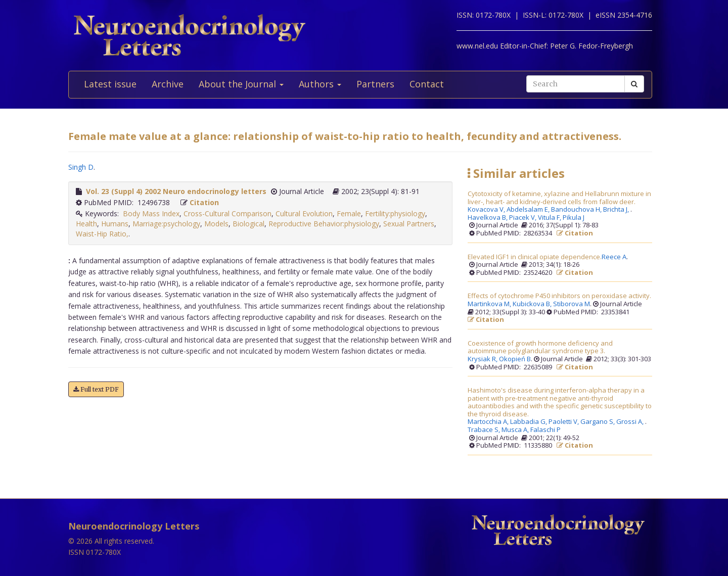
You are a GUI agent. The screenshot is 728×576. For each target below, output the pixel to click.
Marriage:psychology (166, 224)
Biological (248, 224)
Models (216, 224)
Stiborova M (572, 304)
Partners (375, 84)
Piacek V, (524, 218)
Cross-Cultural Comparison (227, 213)
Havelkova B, (488, 218)
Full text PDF (96, 389)
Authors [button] (320, 84)
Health (86, 224)
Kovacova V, (487, 210)
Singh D (81, 167)
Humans (115, 224)
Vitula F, (550, 218)
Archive (168, 84)
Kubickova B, (533, 304)
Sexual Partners (409, 224)
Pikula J (574, 218)
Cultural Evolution (304, 213)
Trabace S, (485, 430)
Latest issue (110, 84)
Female (349, 213)
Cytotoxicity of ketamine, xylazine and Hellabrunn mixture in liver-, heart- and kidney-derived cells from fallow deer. (559, 198)
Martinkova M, (490, 304)
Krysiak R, (483, 359)
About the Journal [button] (241, 84)
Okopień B (515, 359)
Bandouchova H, (577, 210)
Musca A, (516, 430)
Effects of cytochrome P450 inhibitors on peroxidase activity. (559, 296)
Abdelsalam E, (529, 210)
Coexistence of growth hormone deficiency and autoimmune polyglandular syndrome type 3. (540, 347)
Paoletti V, (564, 422)
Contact (427, 84)
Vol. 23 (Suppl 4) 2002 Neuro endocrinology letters (176, 191)
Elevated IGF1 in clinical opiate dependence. (535, 257)
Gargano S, (598, 422)
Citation (204, 202)
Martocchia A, (489, 422)
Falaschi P (545, 430)
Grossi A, (631, 422)
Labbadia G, (529, 422)
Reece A (614, 257)
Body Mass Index (151, 213)
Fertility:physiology (395, 213)
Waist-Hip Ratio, (102, 234)
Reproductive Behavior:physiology (324, 224)
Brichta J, (617, 210)
